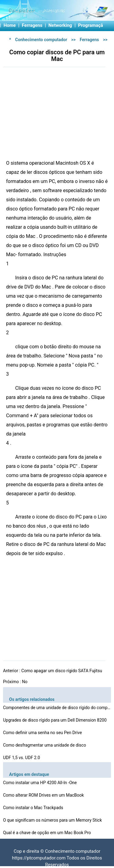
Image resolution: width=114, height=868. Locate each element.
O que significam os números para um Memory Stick (53, 820)
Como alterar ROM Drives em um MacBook (44, 795)
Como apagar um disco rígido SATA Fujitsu (62, 671)
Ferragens (32, 25)
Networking (60, 25)
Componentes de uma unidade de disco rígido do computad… (58, 708)
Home (10, 25)
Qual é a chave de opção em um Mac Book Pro (47, 833)
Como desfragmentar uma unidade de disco (45, 745)
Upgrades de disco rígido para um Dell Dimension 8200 (55, 720)
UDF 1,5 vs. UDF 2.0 (22, 758)
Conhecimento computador (41, 40)
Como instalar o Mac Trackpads (34, 808)
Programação (92, 25)
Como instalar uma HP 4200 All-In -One (40, 783)
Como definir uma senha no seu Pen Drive (43, 733)
